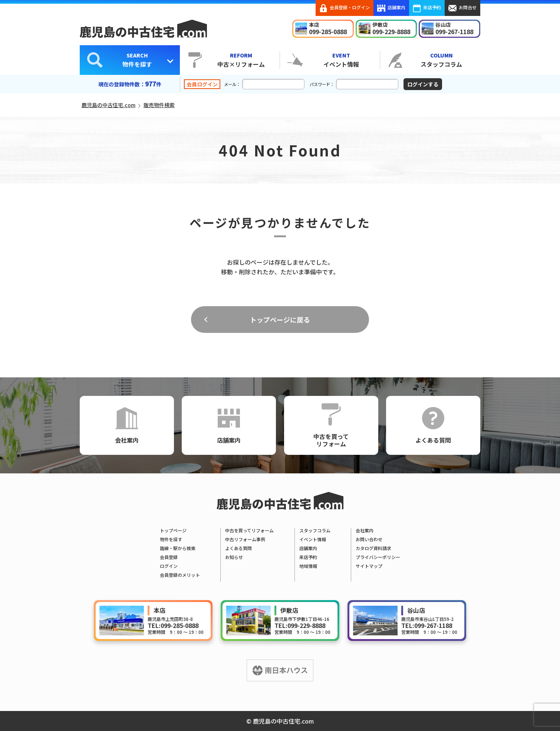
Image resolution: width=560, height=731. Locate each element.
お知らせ (234, 557)
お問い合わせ (369, 539)
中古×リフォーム (241, 60)
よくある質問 (433, 426)
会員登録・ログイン (345, 8)
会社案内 (127, 426)
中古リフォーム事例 (245, 539)
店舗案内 (391, 8)
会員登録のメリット (180, 575)
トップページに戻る (280, 320)
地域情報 (308, 566)
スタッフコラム (441, 60)
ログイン (169, 566)
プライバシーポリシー (378, 557)
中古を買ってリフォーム (331, 426)
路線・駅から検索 (178, 548)
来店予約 (427, 8)
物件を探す (137, 60)
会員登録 (169, 557)
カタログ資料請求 (373, 548)
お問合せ (462, 8)
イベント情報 (341, 60)
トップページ (173, 530)
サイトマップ (369, 566)
